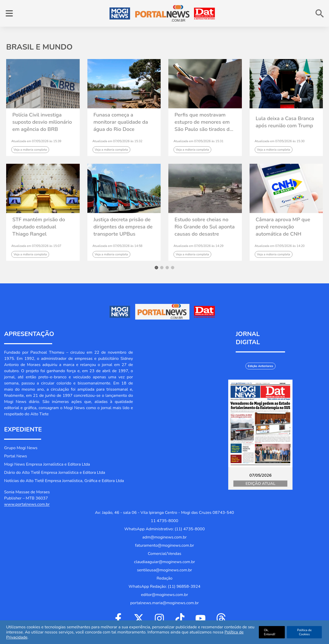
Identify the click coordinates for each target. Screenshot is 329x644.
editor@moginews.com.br (165, 595)
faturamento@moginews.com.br (164, 545)
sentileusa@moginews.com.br (164, 570)
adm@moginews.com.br (165, 537)
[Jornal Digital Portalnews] (260, 423)
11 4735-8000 (165, 521)
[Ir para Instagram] (159, 618)
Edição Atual (260, 484)
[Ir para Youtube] (200, 618)
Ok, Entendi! (270, 632)
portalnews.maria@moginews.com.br (164, 603)
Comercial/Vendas (164, 554)
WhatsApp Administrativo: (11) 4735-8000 (164, 529)
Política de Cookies (304, 632)
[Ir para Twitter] (139, 618)
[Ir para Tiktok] (180, 618)
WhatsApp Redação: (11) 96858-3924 (164, 587)
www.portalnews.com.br (27, 504)
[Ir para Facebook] (118, 618)
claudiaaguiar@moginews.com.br (165, 562)
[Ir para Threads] (221, 618)
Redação (164, 578)
